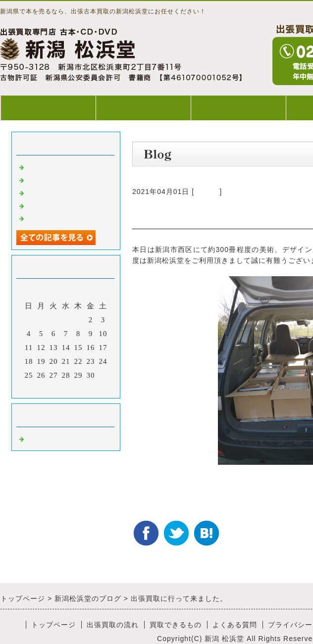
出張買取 (42, 166)
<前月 (45, 388)
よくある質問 (235, 625)
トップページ (48, 108)
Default (207, 192)
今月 (66, 388)
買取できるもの (238, 108)
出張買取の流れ (143, 108)
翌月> (86, 388)
